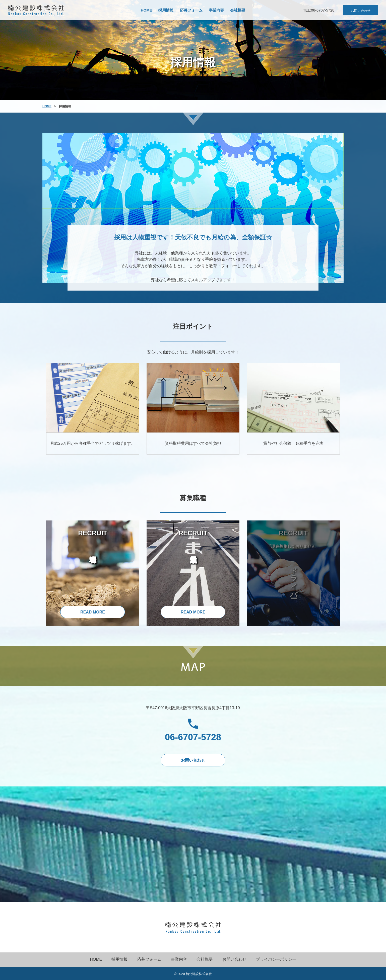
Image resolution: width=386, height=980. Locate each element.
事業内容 (216, 10)
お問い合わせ (361, 11)
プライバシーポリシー (276, 959)
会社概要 (238, 10)
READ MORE (93, 612)
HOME (146, 10)
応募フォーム (191, 10)
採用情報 (166, 10)
